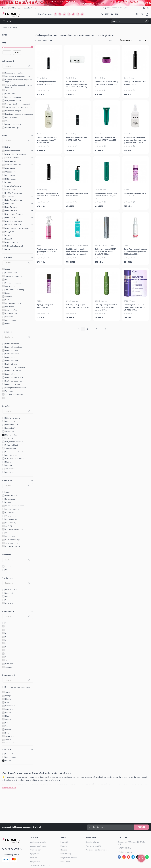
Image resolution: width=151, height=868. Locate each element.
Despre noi (65, 862)
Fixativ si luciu (11, 94)
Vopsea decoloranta (13, 276)
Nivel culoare (8, 611)
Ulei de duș (10, 307)
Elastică (8, 600)
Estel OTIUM (3, 218)
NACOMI (3, 239)
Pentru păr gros (11, 374)
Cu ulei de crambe (13, 546)
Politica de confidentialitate (98, 850)
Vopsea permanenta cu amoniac (18, 107)
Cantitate (7, 555)
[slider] (3, 47)
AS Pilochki (3, 197)
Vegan (8, 492)
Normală (9, 596)
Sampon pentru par (13, 97)
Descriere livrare (93, 842)
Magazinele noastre (69, 858)
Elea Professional (3, 151)
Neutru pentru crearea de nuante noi (18, 688)
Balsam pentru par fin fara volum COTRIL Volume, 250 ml (106, 140)
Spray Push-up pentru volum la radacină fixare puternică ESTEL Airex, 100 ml (135, 252)
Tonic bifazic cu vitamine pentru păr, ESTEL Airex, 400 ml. (47, 252)
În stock (8, 761)
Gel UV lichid (10, 286)
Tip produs (7, 258)
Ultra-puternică (11, 590)
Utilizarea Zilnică (12, 445)
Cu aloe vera (10, 536)
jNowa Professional (3, 186)
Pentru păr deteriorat (14, 347)
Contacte (122, 838)
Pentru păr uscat (12, 361)
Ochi (7, 121)
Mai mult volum (11, 435)
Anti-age (9, 465)
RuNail (3, 147)
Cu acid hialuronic (12, 509)
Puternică (9, 593)
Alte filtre (7, 749)
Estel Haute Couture (3, 214)
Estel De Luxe (3, 207)
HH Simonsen (3, 179)
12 (6, 660)
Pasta (8, 324)
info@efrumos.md (125, 852)
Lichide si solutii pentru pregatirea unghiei (19, 81)
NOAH (3, 235)
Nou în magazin (11, 757)
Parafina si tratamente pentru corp (19, 114)
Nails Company (3, 242)
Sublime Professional (3, 246)
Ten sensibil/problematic (15, 394)
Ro (144, 8)
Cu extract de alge (13, 540)
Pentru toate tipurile (13, 371)
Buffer (8, 269)
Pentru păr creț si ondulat (15, 367)
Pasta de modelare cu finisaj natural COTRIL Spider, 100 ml (106, 84)
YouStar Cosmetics (3, 165)
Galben (8, 730)
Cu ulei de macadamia (14, 529)
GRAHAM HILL (3, 161)
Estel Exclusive (3, 211)
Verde (8, 692)
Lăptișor (8, 300)
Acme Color (3, 189)
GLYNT (3, 249)
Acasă (5, 28)
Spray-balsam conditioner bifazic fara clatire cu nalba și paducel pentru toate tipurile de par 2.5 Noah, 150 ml (135, 143)
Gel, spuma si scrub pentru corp (18, 76)
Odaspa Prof (3, 172)
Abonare (142, 827)
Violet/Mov (10, 736)
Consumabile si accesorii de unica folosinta (19, 86)
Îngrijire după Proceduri (14, 442)
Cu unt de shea (11, 543)
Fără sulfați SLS (11, 496)
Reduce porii (10, 472)
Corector (9, 667)
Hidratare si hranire (13, 418)
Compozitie (7, 480)
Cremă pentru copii (13, 303)
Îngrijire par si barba (13, 101)
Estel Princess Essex (3, 221)
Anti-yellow (10, 431)
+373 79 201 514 (124, 848)
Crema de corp (11, 313)
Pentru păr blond (12, 350)
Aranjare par (35, 850)
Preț (4, 43)
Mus (7, 280)
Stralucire (9, 438)
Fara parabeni (11, 499)
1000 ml (8, 566)
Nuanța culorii (8, 675)
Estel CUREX (3, 204)
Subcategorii (8, 61)
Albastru (9, 719)
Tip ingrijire (7, 332)
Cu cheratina (10, 516)
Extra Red (9, 664)
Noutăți (64, 850)
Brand (5, 135)
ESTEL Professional (3, 225)
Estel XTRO (3, 168)
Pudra (8, 293)
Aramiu (8, 740)
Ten (7, 90)
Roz (7, 723)
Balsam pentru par (13, 128)
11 (6, 657)
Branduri (64, 846)
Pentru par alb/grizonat (15, 384)
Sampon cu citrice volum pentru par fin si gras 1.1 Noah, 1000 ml (47, 140)
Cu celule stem (11, 519)
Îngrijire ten (35, 854)
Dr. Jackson (3, 175)
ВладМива (3, 232)
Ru (148, 8)
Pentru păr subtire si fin (14, 378)
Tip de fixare (8, 578)
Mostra (8, 570)
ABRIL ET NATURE (3, 158)
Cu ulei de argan (12, 523)
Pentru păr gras (11, 357)
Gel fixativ (9, 317)
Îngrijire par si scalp (38, 842)
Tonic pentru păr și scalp (15, 290)
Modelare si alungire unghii (16, 111)
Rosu (7, 733)
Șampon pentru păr (13, 283)
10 (6, 654)
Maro (7, 716)
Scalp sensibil (11, 448)
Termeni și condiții (93, 846)
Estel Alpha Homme (3, 200)
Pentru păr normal (12, 344)
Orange (8, 696)
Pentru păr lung (11, 364)
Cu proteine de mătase (15, 506)
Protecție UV (10, 428)
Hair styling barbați (13, 117)
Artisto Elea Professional (3, 154)
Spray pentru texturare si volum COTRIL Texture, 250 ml (48, 196)
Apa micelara (11, 320)
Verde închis (10, 706)
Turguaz (8, 726)
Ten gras (9, 398)
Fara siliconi (10, 502)
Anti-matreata (11, 455)
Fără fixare (9, 603)
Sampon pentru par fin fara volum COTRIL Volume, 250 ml (106, 196)
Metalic (8, 699)
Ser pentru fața (11, 310)
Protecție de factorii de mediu (17, 452)
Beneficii (6, 406)
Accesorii (9, 297)
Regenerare (10, 421)
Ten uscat (9, 391)
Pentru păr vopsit (12, 354)
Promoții (64, 842)
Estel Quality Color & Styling (3, 228)
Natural (8, 713)
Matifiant (9, 462)
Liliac (7, 702)
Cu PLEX (8, 526)
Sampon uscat (11, 273)
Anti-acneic (10, 469)
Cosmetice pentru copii (40, 865)
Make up (33, 858)
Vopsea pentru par (38, 846)
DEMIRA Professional (3, 193)
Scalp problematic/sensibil (16, 388)
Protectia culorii (12, 425)
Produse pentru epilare (14, 73)
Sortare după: (114, 40)
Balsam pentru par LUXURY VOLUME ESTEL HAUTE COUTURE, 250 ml (106, 252)
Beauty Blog (66, 854)
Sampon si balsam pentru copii (18, 104)
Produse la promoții (13, 754)
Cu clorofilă (10, 512)
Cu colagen (10, 533)
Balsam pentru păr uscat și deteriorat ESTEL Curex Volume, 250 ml (106, 307)
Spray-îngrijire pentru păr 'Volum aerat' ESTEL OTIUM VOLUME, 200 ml (135, 307)
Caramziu (9, 709)
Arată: (141, 40)
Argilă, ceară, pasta (13, 124)
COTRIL (3, 182)
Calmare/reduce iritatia (15, 459)
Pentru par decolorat (14, 381)
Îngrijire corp (35, 862)
